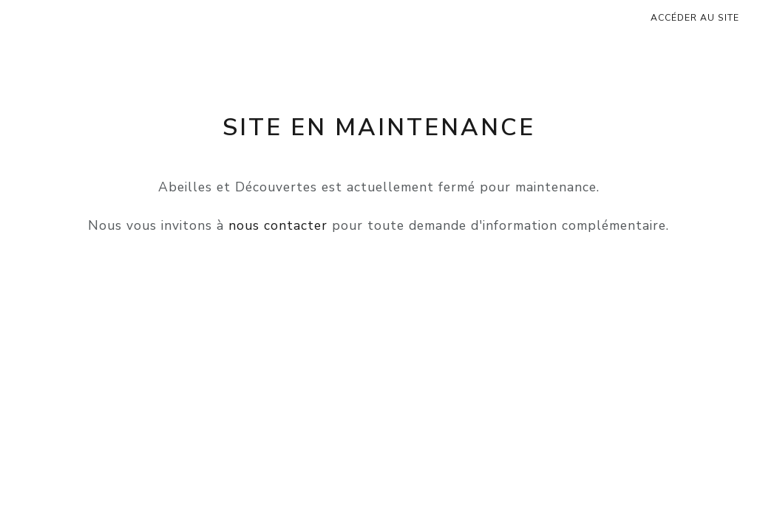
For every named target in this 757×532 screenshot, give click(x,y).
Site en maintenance (379, 127)
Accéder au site (695, 18)
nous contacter (278, 225)
